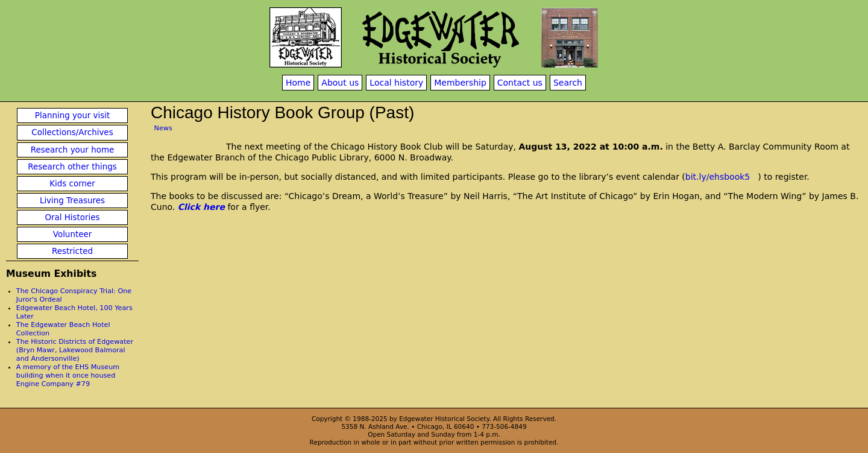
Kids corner (72, 184)
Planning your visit (72, 116)
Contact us (520, 83)
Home (298, 83)
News (163, 128)
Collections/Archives (72, 132)
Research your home (73, 150)
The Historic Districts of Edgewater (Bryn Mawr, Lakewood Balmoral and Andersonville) (75, 350)
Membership (460, 83)
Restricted (72, 251)
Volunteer (72, 234)
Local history (396, 83)
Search (568, 83)
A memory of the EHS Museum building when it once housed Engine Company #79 (68, 375)
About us (340, 83)
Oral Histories (72, 217)
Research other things (72, 167)
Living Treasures (72, 201)
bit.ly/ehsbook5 (718, 177)
